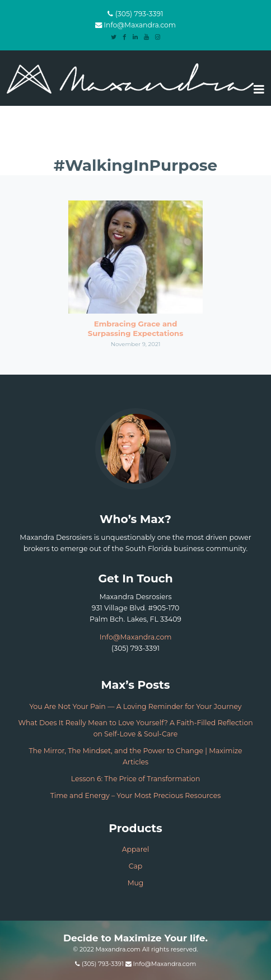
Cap (135, 866)
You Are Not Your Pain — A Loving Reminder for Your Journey (135, 706)
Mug (136, 883)
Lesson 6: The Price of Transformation (136, 779)
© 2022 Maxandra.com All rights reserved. (135, 949)
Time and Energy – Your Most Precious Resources (136, 795)
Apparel (136, 849)
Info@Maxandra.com (140, 25)
